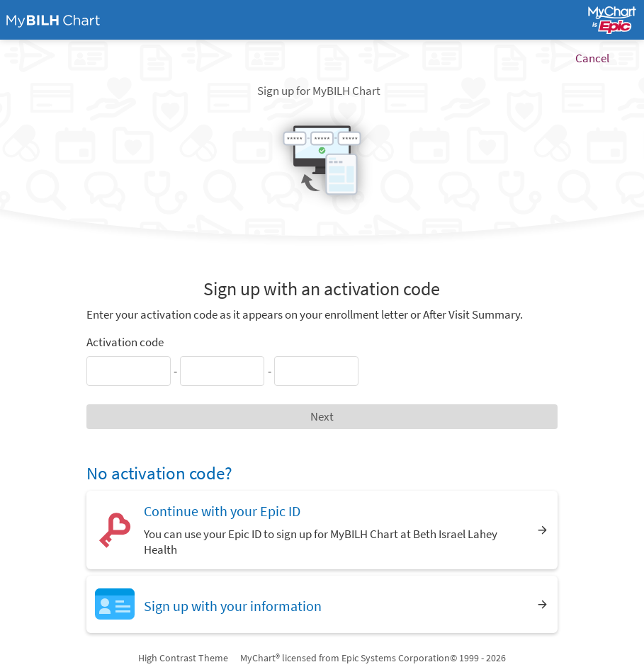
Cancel (592, 58)
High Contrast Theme (183, 658)
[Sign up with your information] (322, 604)
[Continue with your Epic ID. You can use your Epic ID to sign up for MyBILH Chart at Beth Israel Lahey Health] (322, 530)
